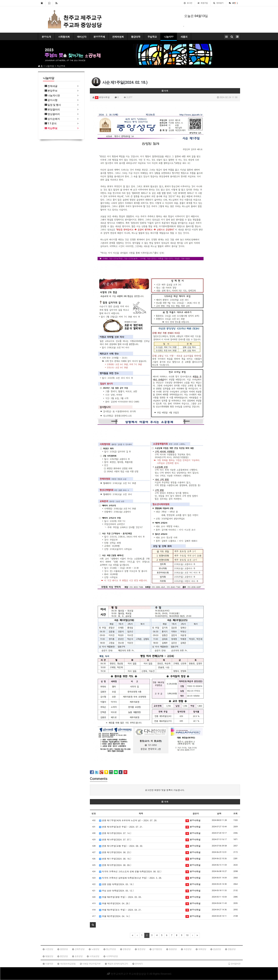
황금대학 (136, 37)
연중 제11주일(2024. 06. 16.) (115, 859)
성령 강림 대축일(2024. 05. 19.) (116, 884)
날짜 (219, 813)
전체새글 (51, 86)
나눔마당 (169, 37)
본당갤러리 (52, 110)
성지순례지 (52, 119)
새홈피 (184, 37)
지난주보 (51, 128)
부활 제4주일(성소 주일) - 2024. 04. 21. (120, 910)
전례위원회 (118, 37)
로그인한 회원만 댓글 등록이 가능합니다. (165, 790)
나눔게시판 (52, 96)
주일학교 (152, 37)
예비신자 (82, 37)
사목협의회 (64, 37)
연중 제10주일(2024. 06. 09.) (115, 865)
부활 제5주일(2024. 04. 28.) (115, 903)
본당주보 (51, 91)
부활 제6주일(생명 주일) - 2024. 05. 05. (120, 897)
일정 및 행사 (53, 105)
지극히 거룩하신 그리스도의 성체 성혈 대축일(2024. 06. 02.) (130, 871)
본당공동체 (99, 37)
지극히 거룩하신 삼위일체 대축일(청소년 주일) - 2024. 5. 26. (131, 878)
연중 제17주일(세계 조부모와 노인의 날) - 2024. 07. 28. (128, 820)
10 (187, 935)
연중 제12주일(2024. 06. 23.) (115, 852)
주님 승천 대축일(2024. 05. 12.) (116, 891)
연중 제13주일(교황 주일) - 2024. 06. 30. (121, 846)
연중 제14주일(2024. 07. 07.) (115, 839)
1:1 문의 (51, 124)
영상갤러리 (52, 114)
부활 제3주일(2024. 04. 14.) (115, 916)
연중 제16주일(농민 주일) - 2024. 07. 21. (121, 827)
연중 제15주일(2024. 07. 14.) (115, 833)
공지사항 (51, 100)
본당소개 (46, 37)
